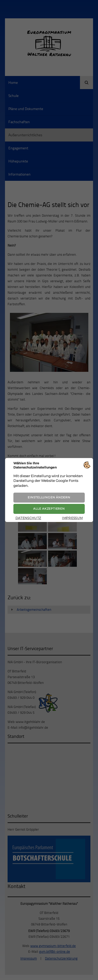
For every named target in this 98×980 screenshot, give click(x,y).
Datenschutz (28, 518)
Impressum (72, 518)
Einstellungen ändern (49, 497)
